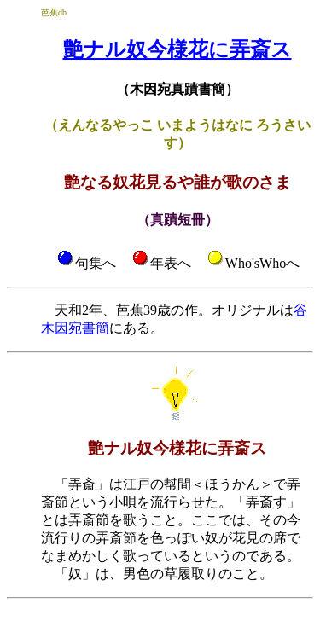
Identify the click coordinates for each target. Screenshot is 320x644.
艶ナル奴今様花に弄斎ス (177, 49)
